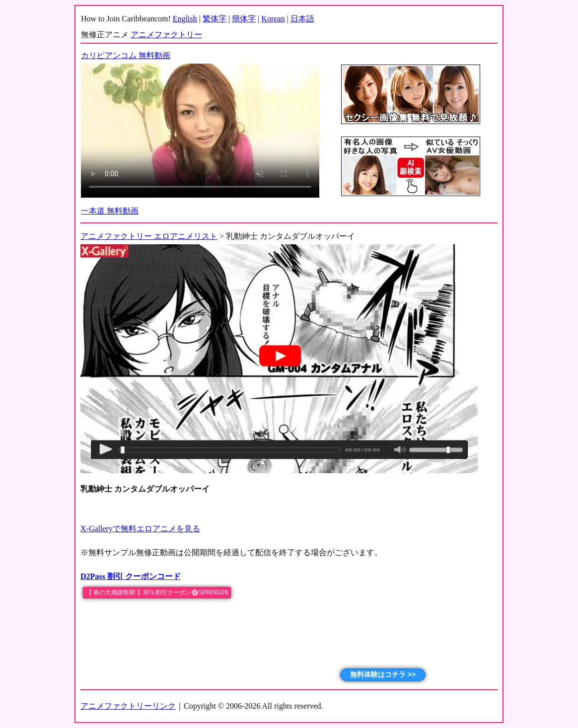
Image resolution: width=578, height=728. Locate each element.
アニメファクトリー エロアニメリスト (149, 236)
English (185, 19)
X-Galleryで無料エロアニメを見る (140, 529)
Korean (273, 19)
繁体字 (215, 19)
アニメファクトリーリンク (128, 706)
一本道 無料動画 (110, 211)
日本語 (302, 19)
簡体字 (244, 19)
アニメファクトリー (166, 35)
